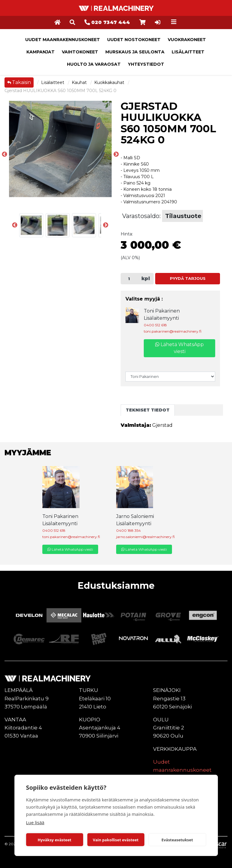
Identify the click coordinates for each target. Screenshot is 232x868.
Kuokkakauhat (110, 82)
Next (106, 225)
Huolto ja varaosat (94, 64)
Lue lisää (35, 822)
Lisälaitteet (188, 52)
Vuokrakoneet (187, 40)
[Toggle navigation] (174, 22)
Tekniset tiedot (148, 410)
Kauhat (80, 82)
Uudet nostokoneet (134, 40)
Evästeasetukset (177, 840)
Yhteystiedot (146, 64)
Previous (5, 154)
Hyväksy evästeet (54, 840)
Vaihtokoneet (80, 52)
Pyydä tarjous (188, 278)
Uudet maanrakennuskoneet (63, 40)
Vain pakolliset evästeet (116, 840)
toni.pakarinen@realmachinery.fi (173, 331)
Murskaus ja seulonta (135, 52)
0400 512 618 (155, 325)
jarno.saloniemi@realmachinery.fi (145, 537)
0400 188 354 (128, 530)
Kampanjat (41, 52)
